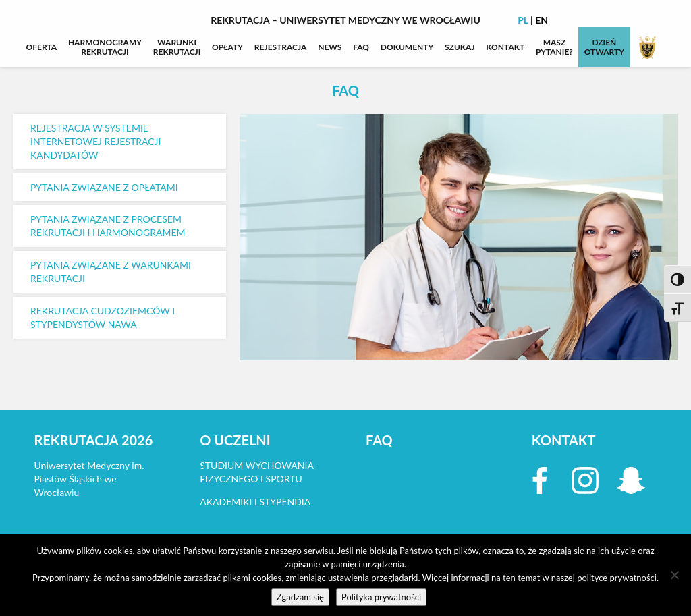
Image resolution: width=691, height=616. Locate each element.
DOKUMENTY (407, 47)
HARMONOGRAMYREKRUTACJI (105, 47)
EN (542, 20)
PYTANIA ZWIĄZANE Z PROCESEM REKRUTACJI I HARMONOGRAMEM (108, 226)
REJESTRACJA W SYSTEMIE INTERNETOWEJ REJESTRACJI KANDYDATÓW (95, 141)
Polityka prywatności (381, 597)
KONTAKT (505, 47)
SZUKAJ (460, 47)
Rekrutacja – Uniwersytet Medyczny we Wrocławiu (345, 20)
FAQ (361, 47)
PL (523, 20)
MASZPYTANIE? (554, 47)
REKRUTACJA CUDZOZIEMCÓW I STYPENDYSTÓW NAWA (103, 317)
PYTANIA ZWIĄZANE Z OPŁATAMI (104, 187)
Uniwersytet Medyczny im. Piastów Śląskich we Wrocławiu (89, 479)
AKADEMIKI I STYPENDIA (255, 502)
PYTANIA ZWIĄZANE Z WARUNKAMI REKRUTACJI (111, 272)
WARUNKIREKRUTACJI (177, 47)
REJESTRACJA (281, 47)
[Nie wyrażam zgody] (674, 575)
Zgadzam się (300, 597)
